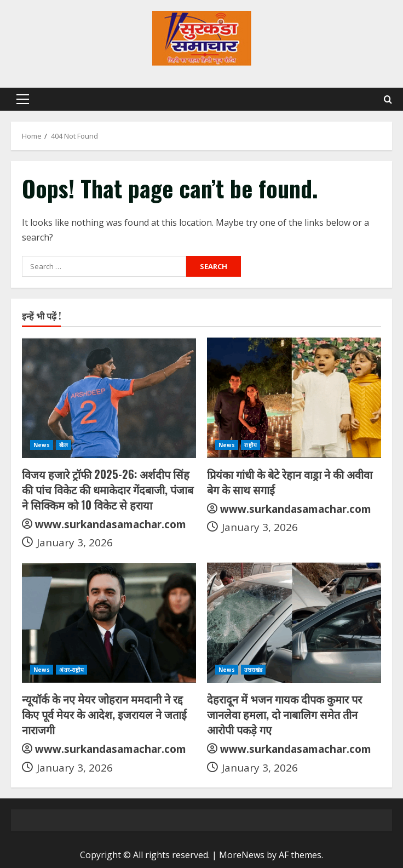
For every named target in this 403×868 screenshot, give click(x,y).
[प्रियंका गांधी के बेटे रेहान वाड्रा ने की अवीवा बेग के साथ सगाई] (294, 398)
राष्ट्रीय (250, 445)
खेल (63, 445)
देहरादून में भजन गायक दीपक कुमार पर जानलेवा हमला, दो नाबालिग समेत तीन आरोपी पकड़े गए (284, 714)
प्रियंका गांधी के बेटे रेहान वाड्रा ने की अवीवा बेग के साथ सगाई (290, 482)
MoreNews (242, 855)
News (42, 445)
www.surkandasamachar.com (111, 524)
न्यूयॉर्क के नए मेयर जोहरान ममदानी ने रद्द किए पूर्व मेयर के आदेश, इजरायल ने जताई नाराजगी (104, 714)
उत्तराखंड (253, 670)
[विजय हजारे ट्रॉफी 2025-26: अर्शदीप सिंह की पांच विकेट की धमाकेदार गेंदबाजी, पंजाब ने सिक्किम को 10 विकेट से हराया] (109, 398)
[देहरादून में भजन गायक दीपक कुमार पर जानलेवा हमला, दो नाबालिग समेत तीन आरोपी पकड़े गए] (294, 623)
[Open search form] (388, 99)
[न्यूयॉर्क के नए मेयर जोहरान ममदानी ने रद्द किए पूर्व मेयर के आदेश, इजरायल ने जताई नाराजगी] (109, 623)
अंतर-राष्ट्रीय (71, 670)
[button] (23, 99)
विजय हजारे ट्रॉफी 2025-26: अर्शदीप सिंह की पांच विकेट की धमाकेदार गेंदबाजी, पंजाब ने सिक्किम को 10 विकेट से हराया (108, 489)
